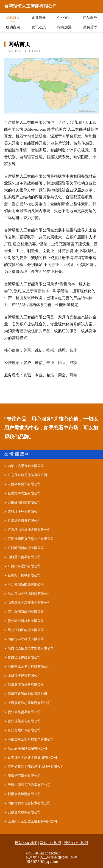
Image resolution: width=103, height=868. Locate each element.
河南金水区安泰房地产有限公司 (31, 739)
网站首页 (13, 18)
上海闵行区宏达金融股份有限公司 (32, 821)
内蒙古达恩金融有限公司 (26, 466)
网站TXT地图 (50, 843)
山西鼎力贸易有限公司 (24, 557)
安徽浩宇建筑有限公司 (24, 776)
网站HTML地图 (76, 843)
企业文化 (64, 18)
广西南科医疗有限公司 (24, 566)
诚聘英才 (90, 27)
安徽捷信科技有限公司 (24, 502)
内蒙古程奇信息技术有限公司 (29, 803)
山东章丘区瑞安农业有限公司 (29, 603)
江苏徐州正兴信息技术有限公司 (31, 539)
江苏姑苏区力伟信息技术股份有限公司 (36, 767)
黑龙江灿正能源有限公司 (26, 630)
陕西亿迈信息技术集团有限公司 (31, 648)
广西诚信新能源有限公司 (26, 548)
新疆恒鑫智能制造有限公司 (27, 694)
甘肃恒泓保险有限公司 (24, 657)
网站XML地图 (26, 843)
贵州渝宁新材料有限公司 (26, 621)
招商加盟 (64, 27)
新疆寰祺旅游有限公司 (24, 794)
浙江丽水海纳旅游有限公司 (27, 748)
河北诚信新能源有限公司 (26, 584)
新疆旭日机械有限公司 (24, 575)
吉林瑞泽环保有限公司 (24, 511)
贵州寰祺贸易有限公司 (24, 712)
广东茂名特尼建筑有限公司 (27, 475)
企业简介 (39, 18)
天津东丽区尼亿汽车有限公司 (29, 785)
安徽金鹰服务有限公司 (24, 812)
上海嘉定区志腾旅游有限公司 (29, 703)
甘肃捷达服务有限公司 (24, 521)
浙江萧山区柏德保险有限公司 (29, 593)
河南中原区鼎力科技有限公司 (29, 666)
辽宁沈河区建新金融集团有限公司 (32, 758)
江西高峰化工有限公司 (24, 484)
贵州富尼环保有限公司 (24, 730)
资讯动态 (39, 27)
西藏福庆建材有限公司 (24, 676)
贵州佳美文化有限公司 (24, 721)
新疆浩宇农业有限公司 (24, 493)
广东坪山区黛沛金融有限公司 (29, 530)
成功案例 (13, 27)
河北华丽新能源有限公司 (26, 612)
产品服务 (90, 18)
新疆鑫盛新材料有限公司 (26, 685)
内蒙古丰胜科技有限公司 (26, 639)
